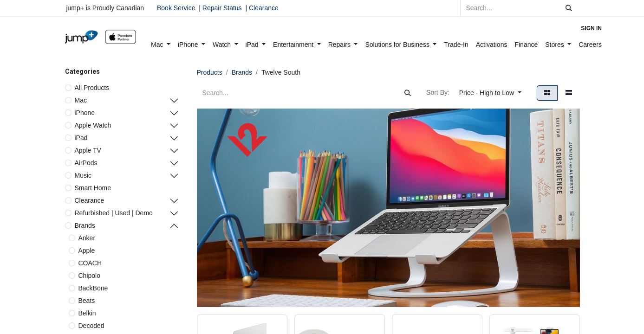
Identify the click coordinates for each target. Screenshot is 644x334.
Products (210, 72)
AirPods (86, 163)
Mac (81, 100)
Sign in (591, 28)
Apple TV (88, 150)
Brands (85, 225)
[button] (490, 93)
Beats (87, 301)
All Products (92, 88)
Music (83, 175)
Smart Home (93, 188)
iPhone (85, 113)
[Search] (569, 8)
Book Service (176, 8)
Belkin (87, 313)
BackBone (93, 288)
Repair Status (222, 8)
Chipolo (89, 276)
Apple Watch (93, 125)
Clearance (264, 8)
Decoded (91, 326)
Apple (87, 250)
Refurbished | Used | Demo (114, 213)
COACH (90, 263)
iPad (81, 138)
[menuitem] (161, 45)
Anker (87, 238)
